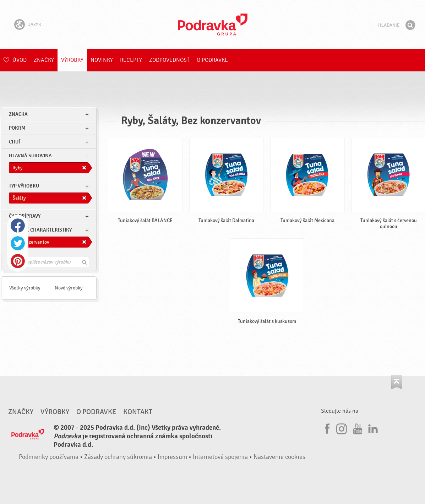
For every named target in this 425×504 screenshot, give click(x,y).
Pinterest (18, 261)
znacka (18, 114)
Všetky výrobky (25, 288)
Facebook (18, 226)
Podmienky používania (49, 457)
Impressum (172, 457)
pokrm (17, 128)
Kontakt (138, 412)
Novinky (102, 60)
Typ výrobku (24, 186)
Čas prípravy (25, 216)
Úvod (15, 60)
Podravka (213, 25)
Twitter (18, 243)
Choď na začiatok (397, 382)
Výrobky (72, 60)
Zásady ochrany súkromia (118, 457)
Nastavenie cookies (279, 457)
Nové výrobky (69, 288)
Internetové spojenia (220, 457)
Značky (44, 60)
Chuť (15, 142)
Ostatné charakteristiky (40, 230)
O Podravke (212, 60)
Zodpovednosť (169, 60)
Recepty (131, 60)
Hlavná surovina (30, 156)
